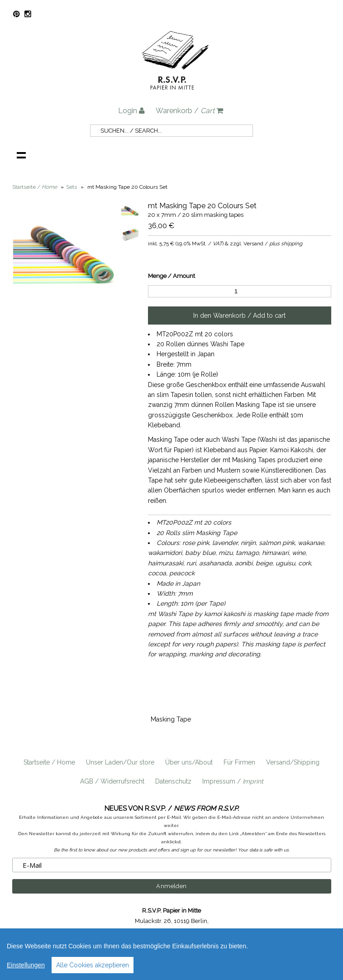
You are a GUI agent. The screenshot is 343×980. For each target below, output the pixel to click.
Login (131, 111)
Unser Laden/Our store (120, 762)
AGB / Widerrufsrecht (112, 781)
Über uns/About (189, 762)
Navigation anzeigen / (21, 155)
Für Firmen (239, 762)
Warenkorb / (189, 111)
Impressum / (233, 781)
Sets (71, 187)
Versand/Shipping (293, 762)
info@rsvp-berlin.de (231, 931)
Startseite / (35, 187)
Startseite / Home (49, 762)
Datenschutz (173, 781)
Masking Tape (171, 719)
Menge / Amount (171, 276)
